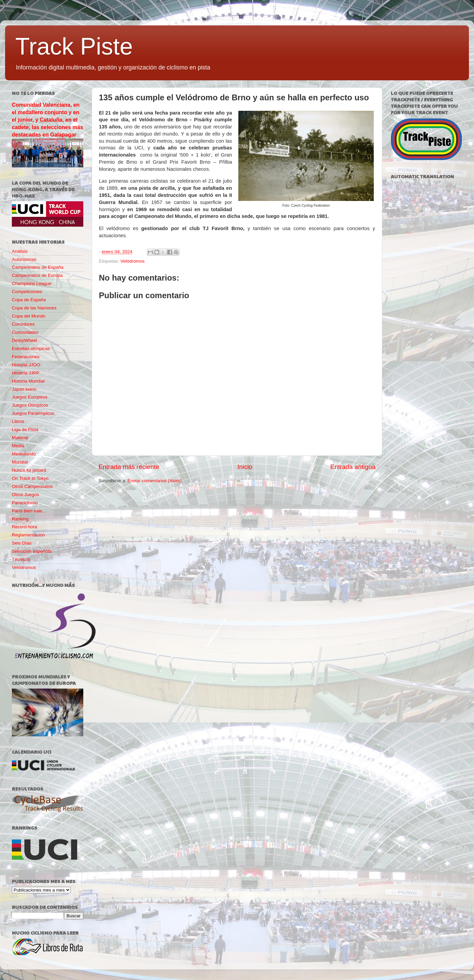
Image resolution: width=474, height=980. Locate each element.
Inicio (245, 467)
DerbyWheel (24, 340)
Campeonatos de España (38, 267)
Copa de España (29, 300)
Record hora (24, 527)
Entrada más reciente (129, 467)
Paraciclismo (25, 503)
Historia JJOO (26, 365)
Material (20, 438)
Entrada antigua (353, 467)
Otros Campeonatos (32, 486)
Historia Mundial (28, 381)
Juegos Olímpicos (30, 405)
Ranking (20, 519)
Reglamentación (28, 535)
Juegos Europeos (30, 397)
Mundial (20, 462)
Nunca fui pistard (29, 470)
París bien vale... (29, 511)
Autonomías (24, 259)
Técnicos (21, 559)
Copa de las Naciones (34, 308)
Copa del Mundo (29, 316)
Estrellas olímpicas (31, 349)
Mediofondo (24, 454)
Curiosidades (25, 332)
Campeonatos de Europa (37, 275)
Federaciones (26, 357)
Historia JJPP (26, 373)
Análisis (20, 251)
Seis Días (22, 543)
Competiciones (27, 292)
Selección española (32, 551)
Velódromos (133, 261)
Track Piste (74, 46)
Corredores (23, 324)
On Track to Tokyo (30, 478)
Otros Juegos (25, 495)
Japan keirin (24, 389)
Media (18, 446)
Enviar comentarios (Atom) (155, 481)
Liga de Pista (25, 430)
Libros (18, 421)
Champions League (32, 283)
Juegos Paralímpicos (33, 413)
